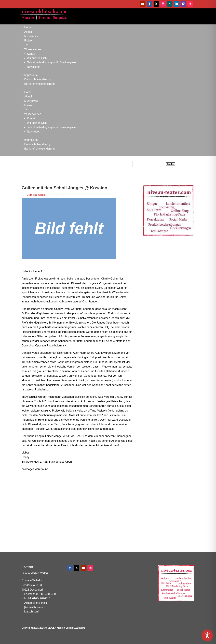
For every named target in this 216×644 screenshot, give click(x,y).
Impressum (31, 75)
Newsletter (33, 67)
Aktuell (28, 32)
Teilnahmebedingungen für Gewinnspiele (51, 62)
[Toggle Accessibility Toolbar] (207, 635)
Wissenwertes (33, 49)
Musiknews (31, 36)
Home (28, 27)
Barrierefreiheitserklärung (39, 84)
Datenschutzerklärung (37, 79)
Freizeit (29, 41)
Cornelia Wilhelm (37, 195)
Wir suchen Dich (37, 58)
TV (26, 45)
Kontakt (32, 54)
